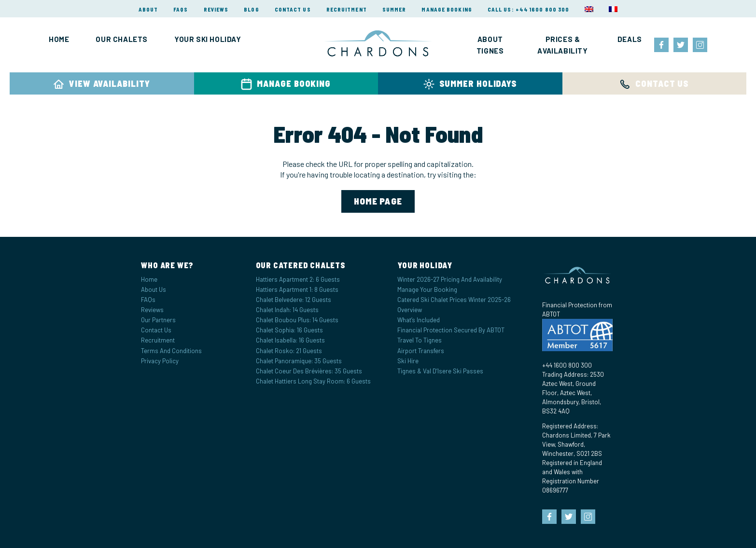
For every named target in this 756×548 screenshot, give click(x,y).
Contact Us (293, 9)
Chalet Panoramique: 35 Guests (299, 361)
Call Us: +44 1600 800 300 (529, 9)
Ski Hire (408, 361)
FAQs (181, 9)
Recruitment (347, 9)
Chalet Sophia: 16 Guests (289, 330)
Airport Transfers (421, 351)
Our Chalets (122, 39)
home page (378, 201)
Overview (410, 310)
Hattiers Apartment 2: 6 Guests (298, 279)
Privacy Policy (160, 361)
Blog (251, 9)
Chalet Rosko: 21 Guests (289, 351)
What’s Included (419, 320)
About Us (154, 289)
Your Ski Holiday (208, 39)
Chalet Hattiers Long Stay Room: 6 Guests (313, 381)
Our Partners (158, 320)
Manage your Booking (427, 289)
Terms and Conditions (171, 351)
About (148, 9)
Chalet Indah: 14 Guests (287, 310)
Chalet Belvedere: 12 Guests (294, 300)
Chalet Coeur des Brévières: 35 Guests (309, 371)
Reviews (216, 9)
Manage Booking (447, 9)
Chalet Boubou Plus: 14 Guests (297, 320)
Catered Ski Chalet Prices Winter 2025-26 (454, 300)
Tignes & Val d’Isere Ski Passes (440, 371)
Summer (394, 9)
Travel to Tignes (420, 340)
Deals (630, 39)
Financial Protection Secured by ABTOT (451, 330)
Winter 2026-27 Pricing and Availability (450, 279)
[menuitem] (589, 9)
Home (59, 39)
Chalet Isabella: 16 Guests (290, 340)
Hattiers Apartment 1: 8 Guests (297, 289)
